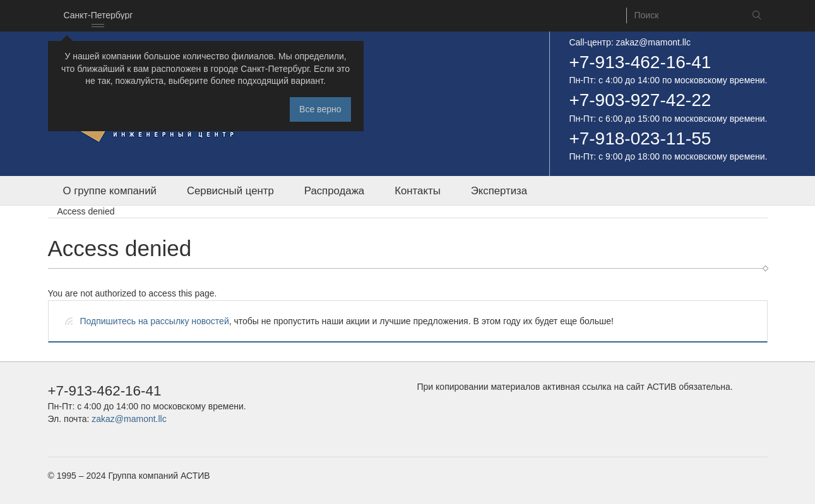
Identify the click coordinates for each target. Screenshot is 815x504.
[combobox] (98, 16)
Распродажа (334, 191)
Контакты (417, 191)
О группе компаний (110, 191)
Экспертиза (499, 191)
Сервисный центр (230, 191)
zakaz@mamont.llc (653, 42)
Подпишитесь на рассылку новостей (155, 321)
